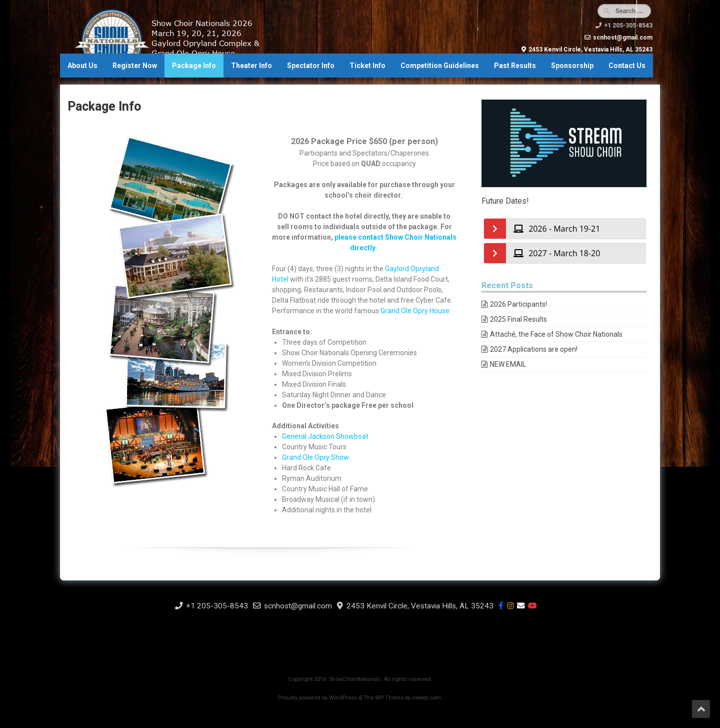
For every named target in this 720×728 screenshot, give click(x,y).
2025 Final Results (518, 319)
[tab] (576, 229)
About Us (82, 66)
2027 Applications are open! (534, 349)
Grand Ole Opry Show (315, 457)
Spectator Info (311, 66)
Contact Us (627, 66)
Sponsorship (572, 66)
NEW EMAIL (508, 364)
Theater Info (251, 66)
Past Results (515, 66)
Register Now (135, 66)
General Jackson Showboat (325, 436)
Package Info (194, 66)
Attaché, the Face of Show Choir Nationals (556, 334)
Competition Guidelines (440, 66)
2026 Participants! (518, 304)
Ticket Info (367, 66)
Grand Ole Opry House (415, 311)
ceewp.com (426, 698)
